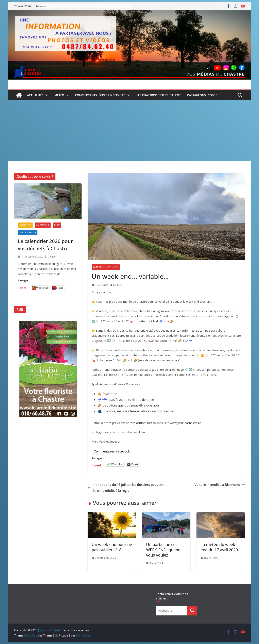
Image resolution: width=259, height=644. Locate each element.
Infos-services (28, 232)
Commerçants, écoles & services (100, 95)
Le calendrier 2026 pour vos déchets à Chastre (45, 245)
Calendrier (43, 225)
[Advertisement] (129, 130)
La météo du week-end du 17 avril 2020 (219, 547)
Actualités (35, 95)
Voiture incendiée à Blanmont (220, 485)
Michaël (118, 285)
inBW (57, 225)
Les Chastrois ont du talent (159, 95)
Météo (59, 95)
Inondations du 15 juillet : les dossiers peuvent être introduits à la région (126, 488)
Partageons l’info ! (202, 95)
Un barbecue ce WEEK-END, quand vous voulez (163, 550)
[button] (46, 95)
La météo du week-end (106, 267)
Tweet (96, 465)
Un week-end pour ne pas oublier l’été (112, 547)
